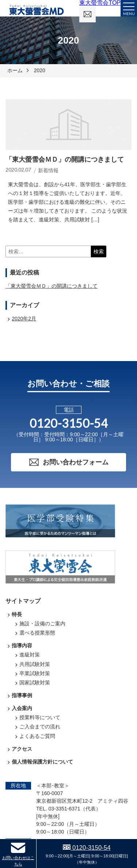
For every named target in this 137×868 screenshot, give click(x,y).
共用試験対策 (35, 664)
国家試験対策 (35, 683)
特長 (17, 614)
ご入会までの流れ (40, 727)
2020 (40, 70)
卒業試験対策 (35, 673)
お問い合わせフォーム (68, 462)
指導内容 (22, 646)
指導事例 (22, 695)
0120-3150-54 (87, 848)
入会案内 (22, 708)
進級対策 (30, 655)
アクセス (22, 749)
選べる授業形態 (37, 633)
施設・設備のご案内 (42, 624)
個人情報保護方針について (42, 762)
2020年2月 (24, 319)
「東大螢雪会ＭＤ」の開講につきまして (52, 286)
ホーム (15, 70)
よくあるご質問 (37, 736)
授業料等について (40, 717)
